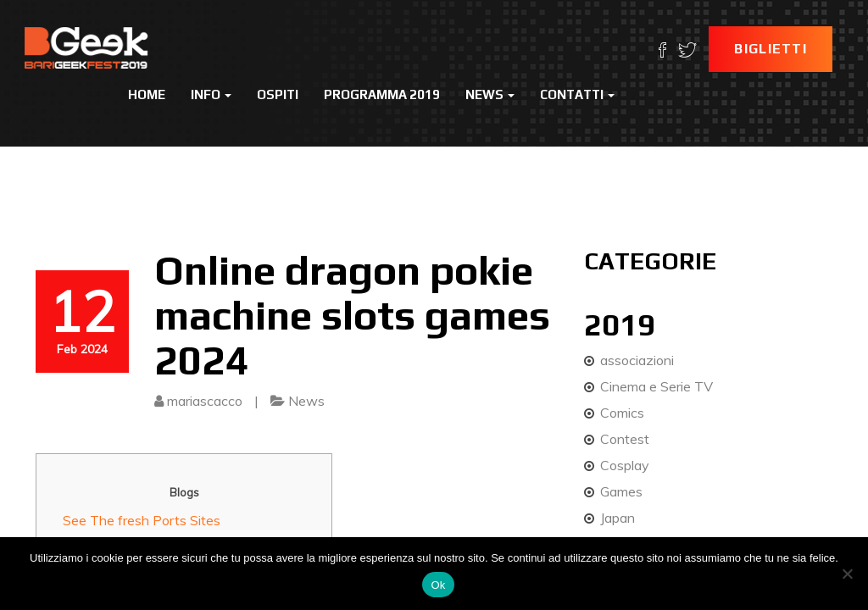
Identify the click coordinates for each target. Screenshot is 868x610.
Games (621, 491)
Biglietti (771, 49)
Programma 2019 (382, 94)
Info (211, 94)
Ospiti (278, 94)
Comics (622, 413)
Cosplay (625, 465)
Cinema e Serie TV (657, 386)
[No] (847, 574)
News (490, 94)
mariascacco (205, 401)
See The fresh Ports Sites (142, 520)
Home (147, 94)
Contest (625, 439)
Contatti (577, 94)
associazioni (637, 360)
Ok (438, 585)
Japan (618, 518)
